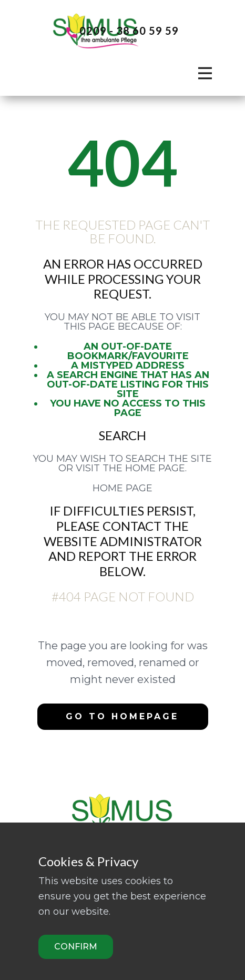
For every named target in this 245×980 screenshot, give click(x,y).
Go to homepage (122, 716)
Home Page (122, 488)
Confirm (76, 947)
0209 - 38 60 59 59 (122, 31)
